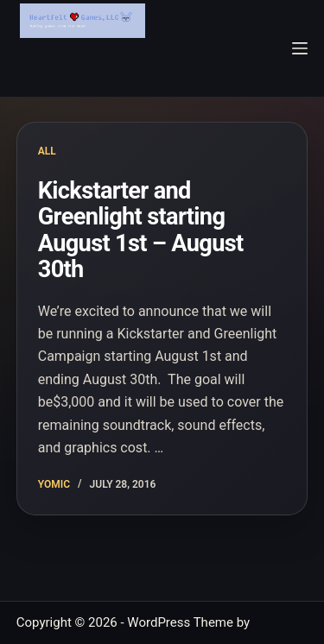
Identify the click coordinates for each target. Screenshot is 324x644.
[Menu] (300, 48)
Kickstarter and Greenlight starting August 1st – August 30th (141, 230)
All (47, 151)
